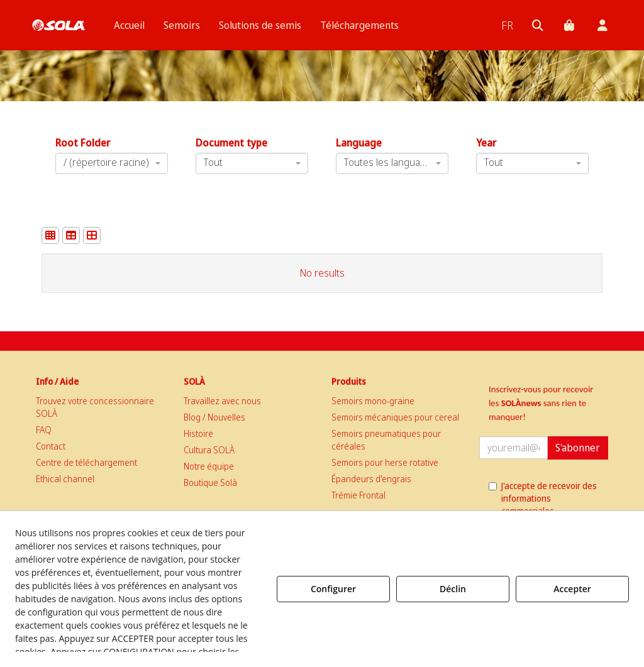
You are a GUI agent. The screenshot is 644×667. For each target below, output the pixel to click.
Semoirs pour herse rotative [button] (385, 462)
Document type (231, 143)
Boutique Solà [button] (210, 482)
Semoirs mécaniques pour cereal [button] (395, 417)
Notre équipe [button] (209, 466)
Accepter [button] (572, 589)
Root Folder (83, 143)
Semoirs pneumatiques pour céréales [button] (386, 440)
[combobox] (392, 163)
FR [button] (507, 25)
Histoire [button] (198, 433)
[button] (58, 25)
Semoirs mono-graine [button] (373, 401)
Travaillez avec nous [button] (222, 401)
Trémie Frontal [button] (358, 495)
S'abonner (578, 448)
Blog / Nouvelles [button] (214, 417)
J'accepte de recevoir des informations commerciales (543, 498)
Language (359, 143)
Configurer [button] (333, 589)
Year (486, 143)
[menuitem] (129, 25)
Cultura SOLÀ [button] (209, 450)
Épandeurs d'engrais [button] (371, 479)
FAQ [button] (44, 430)
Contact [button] (51, 446)
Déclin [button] (453, 589)
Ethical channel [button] (65, 479)
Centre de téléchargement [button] (86, 462)
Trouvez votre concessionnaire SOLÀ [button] (95, 407)
